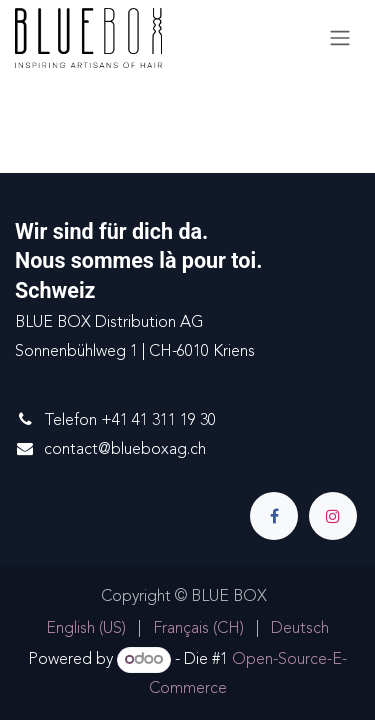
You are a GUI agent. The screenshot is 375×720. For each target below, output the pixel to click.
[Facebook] (274, 516)
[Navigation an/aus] (340, 38)
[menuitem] (86, 629)
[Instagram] (333, 516)
